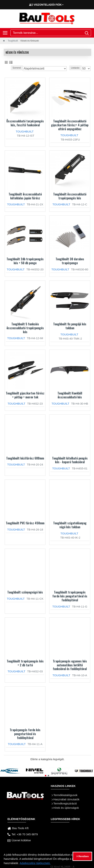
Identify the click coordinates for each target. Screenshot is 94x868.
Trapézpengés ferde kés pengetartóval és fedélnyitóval (25, 734)
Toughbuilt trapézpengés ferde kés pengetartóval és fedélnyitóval (70, 596)
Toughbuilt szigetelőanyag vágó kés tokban (70, 525)
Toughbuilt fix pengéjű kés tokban (70, 326)
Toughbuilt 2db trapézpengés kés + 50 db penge (25, 261)
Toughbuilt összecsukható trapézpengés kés (70, 196)
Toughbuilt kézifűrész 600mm (25, 458)
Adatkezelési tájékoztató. (35, 863)
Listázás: (75, 68)
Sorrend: (17, 68)
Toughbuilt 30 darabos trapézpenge (70, 261)
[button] (46, 776)
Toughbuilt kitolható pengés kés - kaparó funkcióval (70, 460)
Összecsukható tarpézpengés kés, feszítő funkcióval (25, 123)
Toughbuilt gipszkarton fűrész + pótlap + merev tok (25, 395)
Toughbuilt (13, 41)
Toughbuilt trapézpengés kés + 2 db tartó (25, 663)
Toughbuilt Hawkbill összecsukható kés (70, 395)
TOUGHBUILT (25, 131)
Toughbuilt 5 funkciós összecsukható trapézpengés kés (25, 328)
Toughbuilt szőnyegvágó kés (25, 592)
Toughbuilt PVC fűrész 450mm (25, 523)
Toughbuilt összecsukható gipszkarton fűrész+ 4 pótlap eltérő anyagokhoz (70, 125)
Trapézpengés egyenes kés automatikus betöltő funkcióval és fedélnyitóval (70, 665)
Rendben (84, 856)
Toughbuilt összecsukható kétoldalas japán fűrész (25, 196)
